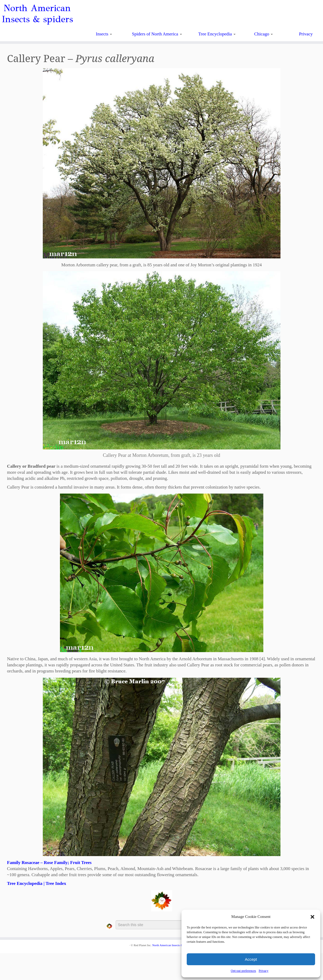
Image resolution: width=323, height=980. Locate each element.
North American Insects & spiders (37, 14)
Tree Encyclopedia (217, 34)
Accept (251, 959)
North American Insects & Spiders (172, 945)
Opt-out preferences (244, 971)
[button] (312, 917)
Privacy (263, 971)
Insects (104, 34)
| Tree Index (54, 883)
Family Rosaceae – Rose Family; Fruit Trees (49, 863)
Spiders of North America (157, 34)
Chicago (264, 34)
